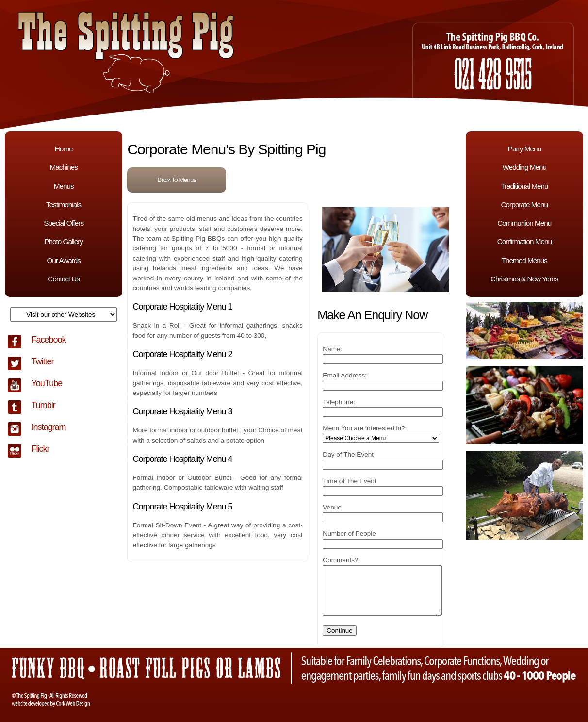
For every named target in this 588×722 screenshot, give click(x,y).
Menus (64, 186)
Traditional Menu (524, 186)
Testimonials (64, 205)
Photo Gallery (64, 241)
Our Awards (64, 260)
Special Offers (64, 223)
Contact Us (64, 279)
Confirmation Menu (524, 241)
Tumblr (43, 405)
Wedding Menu (524, 167)
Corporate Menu (525, 205)
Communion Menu (524, 223)
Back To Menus (177, 180)
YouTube (47, 383)
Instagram (48, 427)
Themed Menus (524, 260)
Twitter (42, 361)
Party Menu (524, 149)
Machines (63, 167)
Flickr (40, 449)
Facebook (48, 340)
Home (64, 149)
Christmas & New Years (524, 279)
